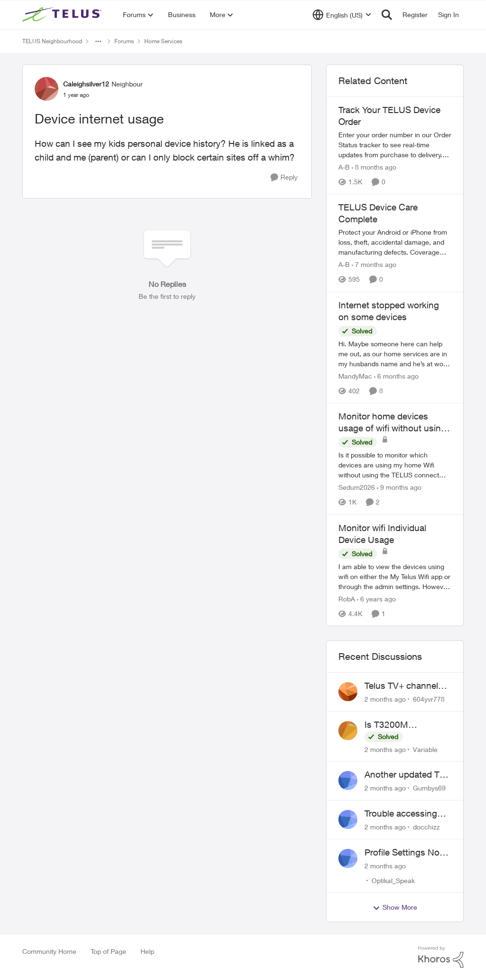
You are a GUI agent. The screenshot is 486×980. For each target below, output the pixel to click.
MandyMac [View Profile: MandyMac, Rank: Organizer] (355, 376)
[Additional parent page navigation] (98, 41)
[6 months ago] (396, 376)
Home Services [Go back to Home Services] (163, 41)
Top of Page (108, 951)
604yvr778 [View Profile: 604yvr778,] (429, 699)
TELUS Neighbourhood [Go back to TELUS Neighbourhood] (52, 41)
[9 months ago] (399, 488)
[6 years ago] (376, 599)
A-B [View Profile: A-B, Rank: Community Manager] (344, 167)
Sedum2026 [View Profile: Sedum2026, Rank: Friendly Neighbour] (357, 488)
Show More (395, 907)
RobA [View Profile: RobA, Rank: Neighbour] (347, 599)
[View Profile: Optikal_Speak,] (348, 858)
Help (147, 951)
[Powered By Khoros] (441, 957)
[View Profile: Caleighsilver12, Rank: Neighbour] (47, 89)
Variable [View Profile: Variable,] (425, 749)
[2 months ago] (385, 699)
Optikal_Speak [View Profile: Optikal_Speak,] (393, 880)
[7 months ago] (374, 265)
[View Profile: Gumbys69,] (348, 780)
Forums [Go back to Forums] (124, 41)
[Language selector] (342, 15)
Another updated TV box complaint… (405, 775)
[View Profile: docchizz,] (348, 819)
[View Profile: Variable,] (348, 731)
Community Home (49, 951)
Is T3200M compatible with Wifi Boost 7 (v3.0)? (405, 725)
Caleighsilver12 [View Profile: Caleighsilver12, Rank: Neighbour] (86, 84)
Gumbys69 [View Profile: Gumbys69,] (429, 788)
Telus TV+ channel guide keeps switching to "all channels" (401, 686)
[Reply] (284, 177)
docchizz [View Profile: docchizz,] (426, 827)
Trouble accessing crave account (401, 814)
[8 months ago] (374, 167)
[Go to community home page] (63, 15)
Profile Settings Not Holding (403, 853)
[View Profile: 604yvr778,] (348, 692)
